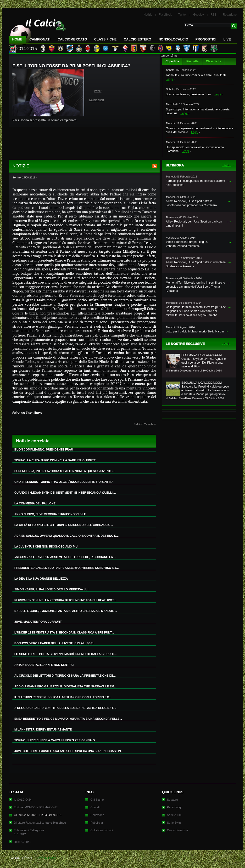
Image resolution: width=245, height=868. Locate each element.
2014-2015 (27, 49)
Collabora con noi (102, 830)
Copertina (172, 61)
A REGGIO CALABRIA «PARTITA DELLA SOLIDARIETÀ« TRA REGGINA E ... (66, 708)
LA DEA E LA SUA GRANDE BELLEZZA (41, 579)
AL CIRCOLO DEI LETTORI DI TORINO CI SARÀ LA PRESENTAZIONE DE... (65, 676)
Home (17, 39)
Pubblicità (97, 823)
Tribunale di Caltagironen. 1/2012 (29, 832)
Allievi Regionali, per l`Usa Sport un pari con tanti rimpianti (194, 224)
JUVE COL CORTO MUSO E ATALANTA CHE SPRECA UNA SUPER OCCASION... (69, 751)
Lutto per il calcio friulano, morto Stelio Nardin (195, 331)
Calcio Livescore (178, 830)
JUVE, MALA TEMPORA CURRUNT (38, 622)
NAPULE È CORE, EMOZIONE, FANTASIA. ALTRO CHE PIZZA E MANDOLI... (66, 611)
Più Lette (192, 61)
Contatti (95, 807)
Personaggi (174, 807)
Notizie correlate (33, 441)
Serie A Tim (174, 815)
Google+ (199, 15)
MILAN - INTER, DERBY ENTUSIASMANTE (43, 730)
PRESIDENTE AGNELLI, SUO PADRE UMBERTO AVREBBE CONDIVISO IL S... (67, 568)
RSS (214, 15)
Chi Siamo (97, 800)
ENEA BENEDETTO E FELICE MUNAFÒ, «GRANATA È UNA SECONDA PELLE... (68, 719)
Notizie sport (97, 100)
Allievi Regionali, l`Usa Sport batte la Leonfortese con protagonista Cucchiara (191, 203)
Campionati (40, 39)
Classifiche (214, 61)
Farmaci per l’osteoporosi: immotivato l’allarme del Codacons (195, 183)
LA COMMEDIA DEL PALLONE (35, 503)
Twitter (182, 15)
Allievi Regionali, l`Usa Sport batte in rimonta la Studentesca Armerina (196, 264)
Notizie (148, 15)
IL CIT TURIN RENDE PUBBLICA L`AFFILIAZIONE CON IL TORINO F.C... (63, 697)
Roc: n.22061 (22, 842)
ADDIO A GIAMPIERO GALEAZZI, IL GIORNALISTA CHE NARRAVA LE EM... (65, 686)
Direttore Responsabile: (40, 823)
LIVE (227, 39)
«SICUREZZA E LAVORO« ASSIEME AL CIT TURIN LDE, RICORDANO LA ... (65, 557)
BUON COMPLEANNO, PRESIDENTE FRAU (44, 450)
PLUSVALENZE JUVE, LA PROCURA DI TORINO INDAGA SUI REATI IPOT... (65, 600)
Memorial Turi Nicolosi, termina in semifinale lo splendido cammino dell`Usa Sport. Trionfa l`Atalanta (195, 287)
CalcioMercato (72, 39)
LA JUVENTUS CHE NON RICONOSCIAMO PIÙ (46, 547)
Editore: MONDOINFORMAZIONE (36, 807)
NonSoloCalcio (173, 39)
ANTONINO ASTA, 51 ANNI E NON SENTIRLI (44, 665)
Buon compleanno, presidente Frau (188, 94)
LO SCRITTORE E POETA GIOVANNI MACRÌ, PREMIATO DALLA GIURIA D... (66, 654)
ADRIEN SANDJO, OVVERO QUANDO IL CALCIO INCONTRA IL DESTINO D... (67, 536)
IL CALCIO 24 (23, 800)
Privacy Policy (47, 858)
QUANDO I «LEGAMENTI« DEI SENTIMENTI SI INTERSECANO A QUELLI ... (65, 493)
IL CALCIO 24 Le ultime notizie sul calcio (37, 30)
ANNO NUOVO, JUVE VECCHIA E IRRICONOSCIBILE (50, 514)
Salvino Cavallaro (145, 424)
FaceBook (165, 15)
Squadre (172, 800)
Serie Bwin (174, 823)
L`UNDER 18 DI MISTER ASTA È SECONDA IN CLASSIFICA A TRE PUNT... (64, 633)
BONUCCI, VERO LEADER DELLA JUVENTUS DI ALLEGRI (54, 643)
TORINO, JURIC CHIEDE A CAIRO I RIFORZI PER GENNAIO (55, 740)
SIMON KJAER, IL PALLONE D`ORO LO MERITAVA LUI (51, 589)
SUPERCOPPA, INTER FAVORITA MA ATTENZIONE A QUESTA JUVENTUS (64, 471)
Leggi (169, 79)
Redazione (230, 15)
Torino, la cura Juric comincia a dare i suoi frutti (196, 75)
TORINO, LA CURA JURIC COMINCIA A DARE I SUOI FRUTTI (55, 460)
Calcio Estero (137, 39)
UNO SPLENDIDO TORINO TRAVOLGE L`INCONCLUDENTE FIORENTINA (64, 482)
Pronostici (206, 39)
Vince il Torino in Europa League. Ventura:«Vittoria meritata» (187, 244)
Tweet (98, 91)
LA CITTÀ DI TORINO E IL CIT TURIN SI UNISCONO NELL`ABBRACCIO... (64, 525)
